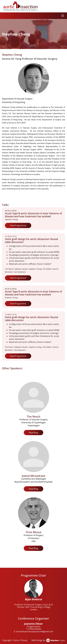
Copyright (7, 640)
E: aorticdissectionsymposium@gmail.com (34, 631)
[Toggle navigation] (63, 16)
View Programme (18, 225)
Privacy (24, 640)
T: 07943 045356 (34, 629)
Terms (16, 640)
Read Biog (33, 433)
